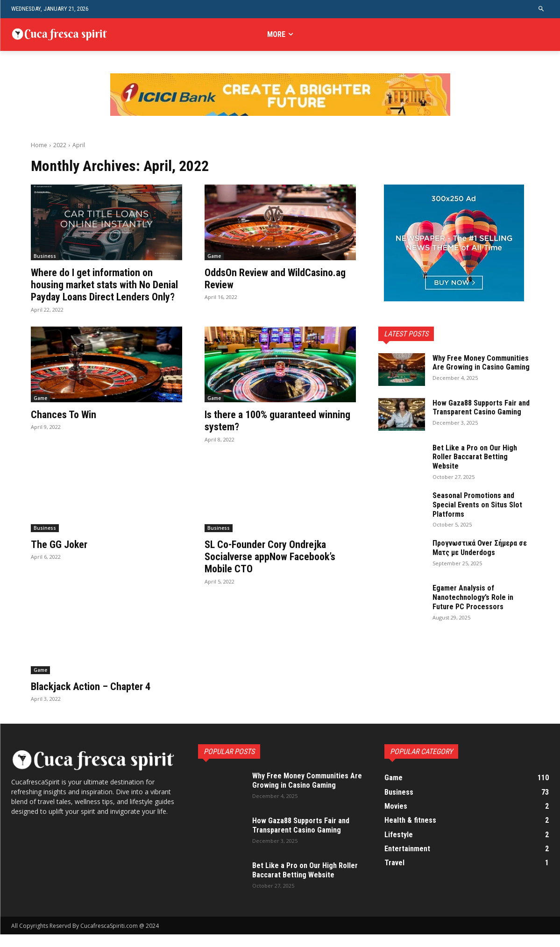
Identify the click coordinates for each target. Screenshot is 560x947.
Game (214, 256)
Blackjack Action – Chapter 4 (97, 698)
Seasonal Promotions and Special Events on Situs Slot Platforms (477, 510)
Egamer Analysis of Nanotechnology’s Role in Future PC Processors (476, 603)
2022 (60, 145)
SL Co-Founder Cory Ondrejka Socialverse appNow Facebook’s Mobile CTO (277, 569)
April (79, 145)
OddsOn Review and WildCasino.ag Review (254, 278)
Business (45, 256)
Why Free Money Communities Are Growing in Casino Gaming (477, 367)
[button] (542, 9)
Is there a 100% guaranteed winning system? (266, 433)
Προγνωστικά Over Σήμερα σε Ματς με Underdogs (479, 553)
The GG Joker (61, 556)
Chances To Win (66, 427)
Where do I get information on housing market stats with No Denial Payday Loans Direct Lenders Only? (98, 291)
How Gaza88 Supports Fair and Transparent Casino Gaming (478, 415)
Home (39, 145)
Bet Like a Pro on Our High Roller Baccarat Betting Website (478, 462)
